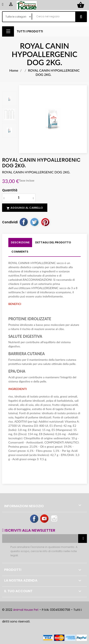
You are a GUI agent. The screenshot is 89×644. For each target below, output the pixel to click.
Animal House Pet (26, 610)
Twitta (34, 222)
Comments (20, 252)
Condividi (24, 222)
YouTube (45, 519)
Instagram (55, 519)
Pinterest (45, 222)
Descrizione (20, 242)
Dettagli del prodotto (53, 242)
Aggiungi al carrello (25, 208)
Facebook (34, 519)
